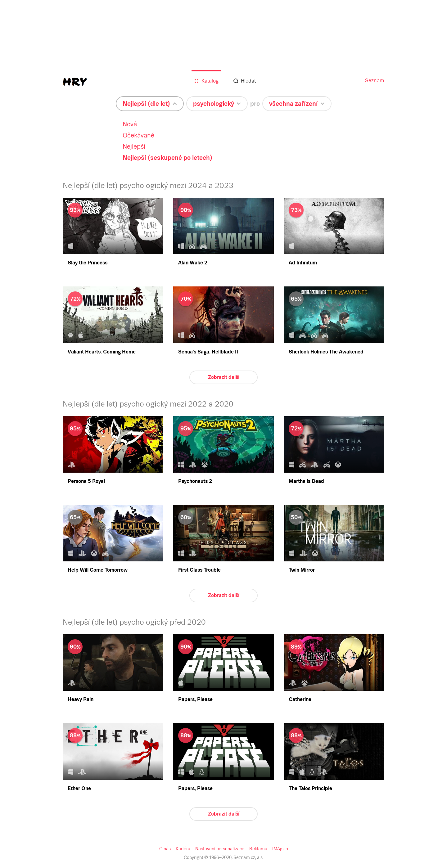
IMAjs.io (279, 849)
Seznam (375, 81)
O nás (167, 849)
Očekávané (136, 135)
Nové (128, 124)
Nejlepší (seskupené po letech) (166, 158)
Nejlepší (132, 146)
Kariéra (184, 849)
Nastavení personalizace (220, 849)
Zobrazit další (223, 377)
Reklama (257, 849)
